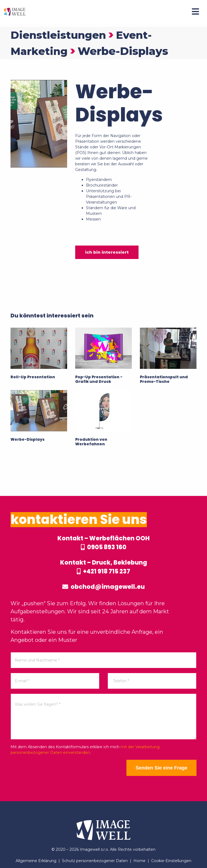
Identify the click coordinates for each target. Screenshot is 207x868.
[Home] (15, 11)
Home (139, 861)
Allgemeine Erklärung (36, 861)
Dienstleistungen (60, 35)
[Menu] (195, 12)
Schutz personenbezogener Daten (95, 861)
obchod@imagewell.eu (103, 587)
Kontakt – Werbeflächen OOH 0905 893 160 (103, 543)
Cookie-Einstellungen (171, 861)
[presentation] (51, 770)
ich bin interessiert (107, 252)
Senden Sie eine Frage (161, 768)
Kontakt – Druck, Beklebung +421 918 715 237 (104, 567)
